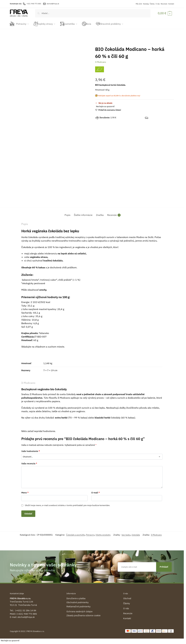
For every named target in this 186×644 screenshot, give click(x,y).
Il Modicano (101, 60)
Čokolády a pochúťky (76, 533)
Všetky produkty (103, 533)
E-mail (96, 491)
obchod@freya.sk (53, 4)
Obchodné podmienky (77, 601)
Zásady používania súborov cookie (83, 614)
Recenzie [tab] (114, 213)
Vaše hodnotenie (31, 450)
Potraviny (90, 533)
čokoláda (136, 533)
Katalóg (146, 4)
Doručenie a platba (76, 597)
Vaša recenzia (29, 462)
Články (152, 4)
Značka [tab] (100, 213)
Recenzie (164, 4)
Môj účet (139, 4)
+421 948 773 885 (32, 4)
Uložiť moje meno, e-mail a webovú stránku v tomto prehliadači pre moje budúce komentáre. (67, 504)
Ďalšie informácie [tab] (83, 213)
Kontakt (171, 4)
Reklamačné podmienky (78, 605)
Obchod (127, 597)
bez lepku (126, 533)
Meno (25, 491)
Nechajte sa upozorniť (105, 105)
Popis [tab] (67, 213)
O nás (158, 4)
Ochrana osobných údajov (79, 610)
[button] (165, 13)
